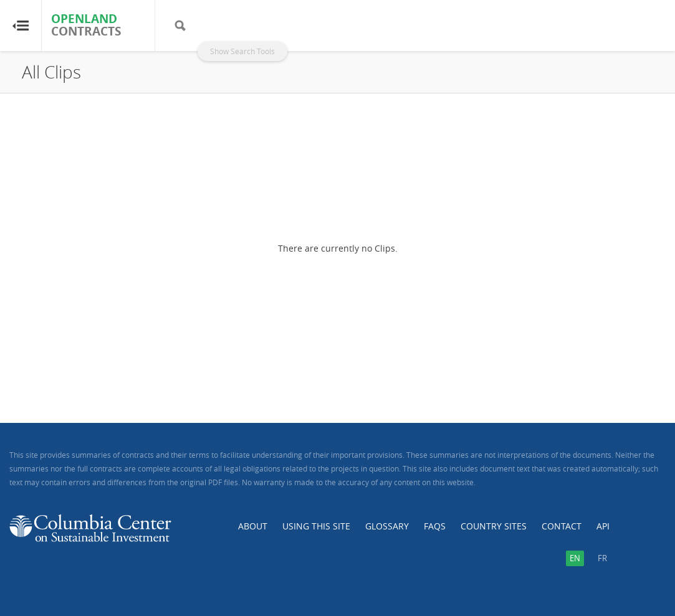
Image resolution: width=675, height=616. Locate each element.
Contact (562, 526)
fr (602, 558)
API (603, 526)
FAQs (435, 526)
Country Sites (494, 526)
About (253, 526)
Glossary (387, 526)
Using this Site (316, 526)
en (575, 558)
